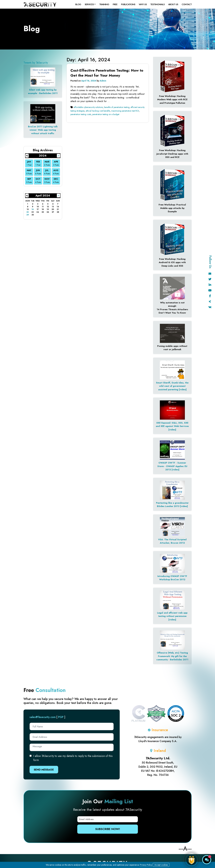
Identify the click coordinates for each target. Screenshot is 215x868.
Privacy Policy (146, 865)
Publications (128, 4)
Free (115, 4)
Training (104, 4)
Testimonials (157, 4)
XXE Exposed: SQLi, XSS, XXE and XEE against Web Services (172, 425)
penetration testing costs (81, 114)
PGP (61, 717)
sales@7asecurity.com (43, 717)
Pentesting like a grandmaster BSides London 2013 (172, 505)
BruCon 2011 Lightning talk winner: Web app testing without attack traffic (43, 130)
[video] (183, 389)
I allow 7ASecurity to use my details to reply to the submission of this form (73, 758)
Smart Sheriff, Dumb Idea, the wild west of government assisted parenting (172, 386)
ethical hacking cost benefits (98, 111)
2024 (43, 156)
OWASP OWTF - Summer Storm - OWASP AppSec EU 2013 (172, 466)
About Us (173, 4)
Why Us (143, 4)
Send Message (44, 770)
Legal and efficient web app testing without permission (172, 615)
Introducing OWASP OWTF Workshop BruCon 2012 (172, 578)
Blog (78, 4)
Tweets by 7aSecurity (36, 63)
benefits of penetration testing (117, 107)
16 (33, 209)
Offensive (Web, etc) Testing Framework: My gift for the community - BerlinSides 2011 (172, 656)
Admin (103, 81)
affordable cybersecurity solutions (88, 107)
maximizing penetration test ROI (125, 111)
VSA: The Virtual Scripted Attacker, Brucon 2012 (172, 541)
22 (28, 212)
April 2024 (43, 196)
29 (28, 215)
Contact (187, 4)
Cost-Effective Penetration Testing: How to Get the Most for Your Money (107, 73)
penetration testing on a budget (106, 114)
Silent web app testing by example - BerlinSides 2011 (43, 92)
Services (89, 4)
